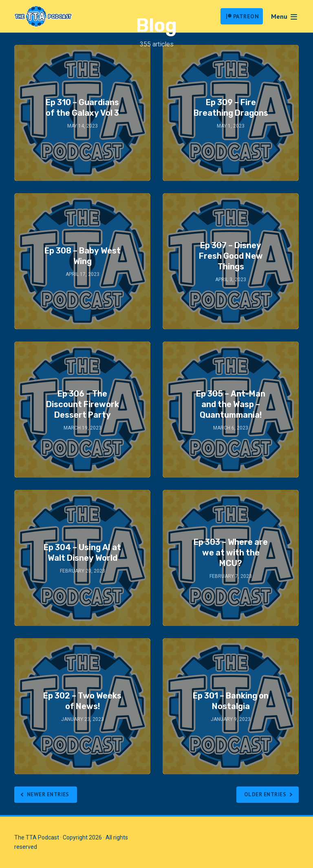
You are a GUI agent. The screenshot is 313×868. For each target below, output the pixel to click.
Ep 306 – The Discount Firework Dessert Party (83, 404)
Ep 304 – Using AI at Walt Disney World (82, 553)
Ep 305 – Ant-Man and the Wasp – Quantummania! (231, 404)
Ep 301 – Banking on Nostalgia (231, 701)
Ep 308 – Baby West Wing (83, 256)
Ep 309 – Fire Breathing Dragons (231, 108)
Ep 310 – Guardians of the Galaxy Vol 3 (82, 108)
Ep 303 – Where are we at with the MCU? (231, 553)
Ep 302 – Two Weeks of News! (82, 701)
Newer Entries (50, 795)
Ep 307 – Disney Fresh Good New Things (231, 256)
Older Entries (264, 795)
